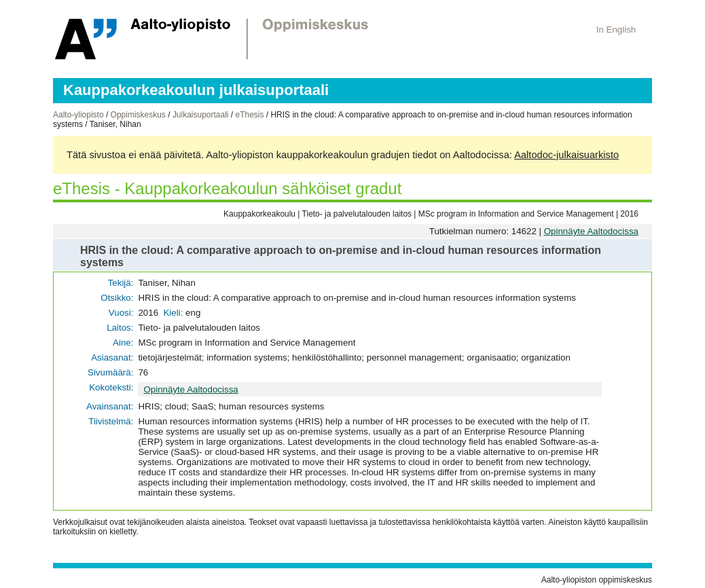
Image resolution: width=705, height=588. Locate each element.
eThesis (249, 115)
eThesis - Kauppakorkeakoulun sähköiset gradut (227, 188)
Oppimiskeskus (138, 115)
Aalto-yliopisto (78, 115)
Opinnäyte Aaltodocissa (591, 231)
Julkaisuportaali (201, 115)
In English (616, 30)
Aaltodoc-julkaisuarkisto (566, 155)
